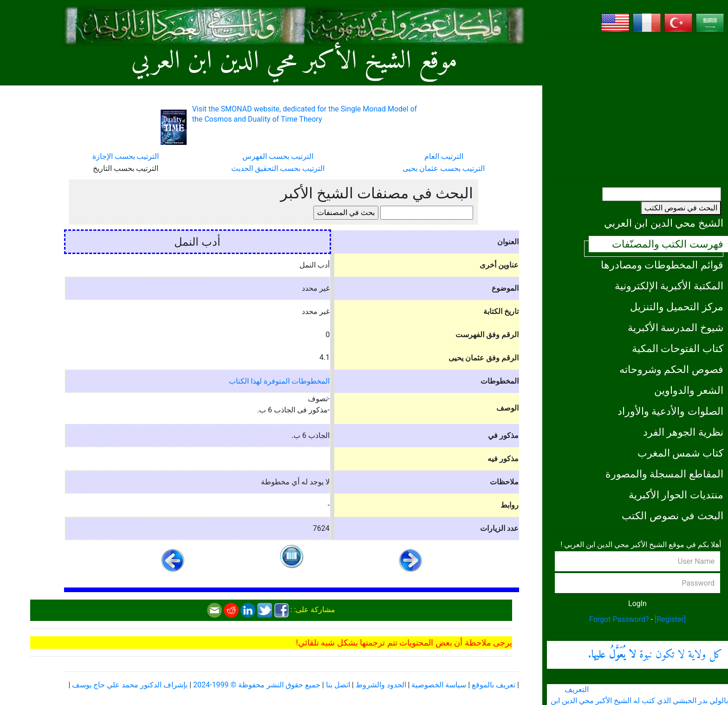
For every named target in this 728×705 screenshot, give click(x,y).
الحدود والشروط (381, 685)
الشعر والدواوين (689, 390)
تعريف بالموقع (494, 685)
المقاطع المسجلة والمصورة (664, 474)
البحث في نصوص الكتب (681, 208)
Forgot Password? (619, 619)
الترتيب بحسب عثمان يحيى (444, 168)
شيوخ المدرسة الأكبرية (676, 327)
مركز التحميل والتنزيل (677, 307)
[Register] (670, 619)
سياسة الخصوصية (439, 685)
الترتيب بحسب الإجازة (126, 156)
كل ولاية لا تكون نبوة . (655, 655)
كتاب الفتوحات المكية (678, 348)
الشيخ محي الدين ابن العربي (664, 223)
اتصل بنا (338, 685)
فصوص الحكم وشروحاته (671, 369)
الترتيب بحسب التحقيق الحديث (278, 168)
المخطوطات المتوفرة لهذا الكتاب (279, 381)
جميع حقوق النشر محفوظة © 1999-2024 (257, 685)
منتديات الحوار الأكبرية (676, 495)
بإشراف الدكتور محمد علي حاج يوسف (130, 685)
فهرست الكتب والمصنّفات (668, 244)
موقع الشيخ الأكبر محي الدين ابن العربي (295, 62)
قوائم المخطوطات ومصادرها (662, 265)
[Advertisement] (637, 107)
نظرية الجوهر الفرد (683, 432)
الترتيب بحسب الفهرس (278, 156)
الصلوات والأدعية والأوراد (670, 411)
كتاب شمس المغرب (680, 453)
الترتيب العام (444, 156)
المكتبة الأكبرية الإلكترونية (669, 286)
